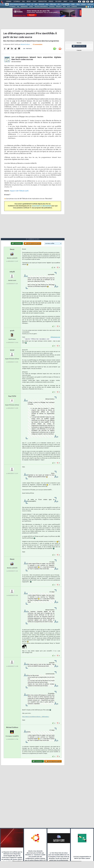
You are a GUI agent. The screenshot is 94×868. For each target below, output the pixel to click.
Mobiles (84, 4)
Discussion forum (79, 46)
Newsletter (42, 2)
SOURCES (52, 7)
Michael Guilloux (25, 44)
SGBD (73, 4)
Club (71, 2)
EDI (59, 4)
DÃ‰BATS (59, 7)
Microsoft (41, 4)
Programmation (66, 4)
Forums (9, 2)
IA (32, 4)
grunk (12, 331)
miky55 (12, 272)
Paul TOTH (12, 396)
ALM (36, 4)
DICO (69, 7)
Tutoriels (17, 2)
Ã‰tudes (58, 2)
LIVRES (31, 7)
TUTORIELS (12, 7)
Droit (65, 2)
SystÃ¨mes (90, 4)
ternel (12, 350)
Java (47, 4)
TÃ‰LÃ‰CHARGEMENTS (41, 7)
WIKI (64, 7)
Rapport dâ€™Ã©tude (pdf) (19, 191)
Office (78, 4)
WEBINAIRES (24, 7)
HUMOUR (74, 7)
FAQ (23, 2)
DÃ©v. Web (53, 4)
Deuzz (12, 249)
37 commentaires (37, 45)
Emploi (51, 2)
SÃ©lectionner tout (55, 337)
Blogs (29, 2)
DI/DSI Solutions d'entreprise (17, 4)
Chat (34, 2)
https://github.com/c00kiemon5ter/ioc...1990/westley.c (36, 717)
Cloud (28, 4)
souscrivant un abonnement (41, 206)
